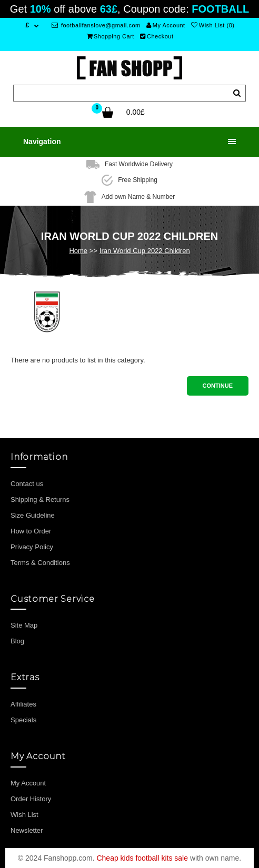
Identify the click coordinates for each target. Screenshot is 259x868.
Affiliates (23, 704)
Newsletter (27, 830)
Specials (23, 720)
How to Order (31, 531)
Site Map (24, 625)
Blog (17, 641)
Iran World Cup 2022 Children (145, 251)
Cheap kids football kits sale (142, 858)
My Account (166, 25)
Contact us (27, 484)
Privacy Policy (32, 547)
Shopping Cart (111, 36)
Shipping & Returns (40, 499)
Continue (218, 386)
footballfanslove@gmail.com (96, 25)
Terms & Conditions (40, 563)
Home (78, 251)
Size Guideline (33, 515)
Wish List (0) (213, 25)
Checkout (157, 36)
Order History (31, 799)
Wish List (24, 815)
